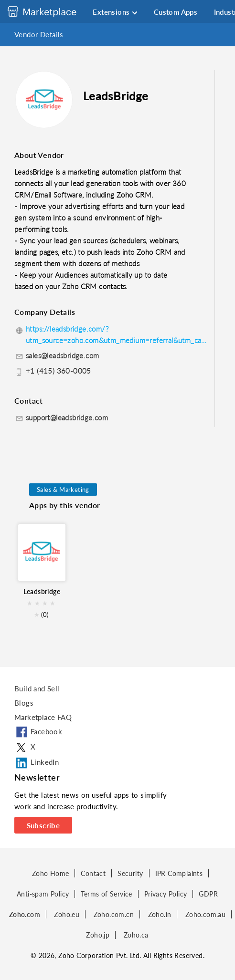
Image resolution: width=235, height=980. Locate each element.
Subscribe (43, 825)
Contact (93, 873)
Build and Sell (37, 688)
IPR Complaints (179, 873)
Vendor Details (39, 34)
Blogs (24, 703)
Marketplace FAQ (43, 717)
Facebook (38, 732)
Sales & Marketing (63, 490)
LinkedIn (37, 763)
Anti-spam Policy (43, 894)
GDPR (208, 894)
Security (130, 873)
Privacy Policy (166, 894)
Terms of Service (106, 894)
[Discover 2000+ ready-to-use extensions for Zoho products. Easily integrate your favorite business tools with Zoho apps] (49, 11)
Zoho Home (51, 873)
